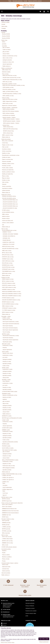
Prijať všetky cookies (44, 639)
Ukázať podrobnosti (44, 642)
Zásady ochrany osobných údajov (8, 643)
